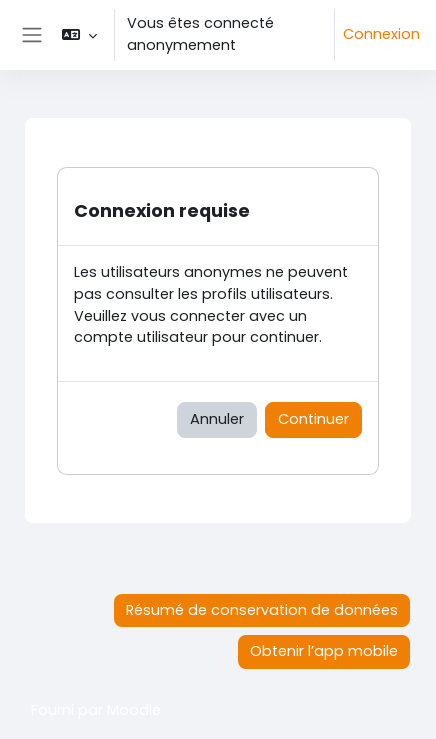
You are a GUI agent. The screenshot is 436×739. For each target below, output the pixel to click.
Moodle (134, 710)
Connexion (381, 34)
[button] (78, 35)
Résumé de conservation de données (262, 610)
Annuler (217, 419)
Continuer (313, 419)
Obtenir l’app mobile (324, 651)
